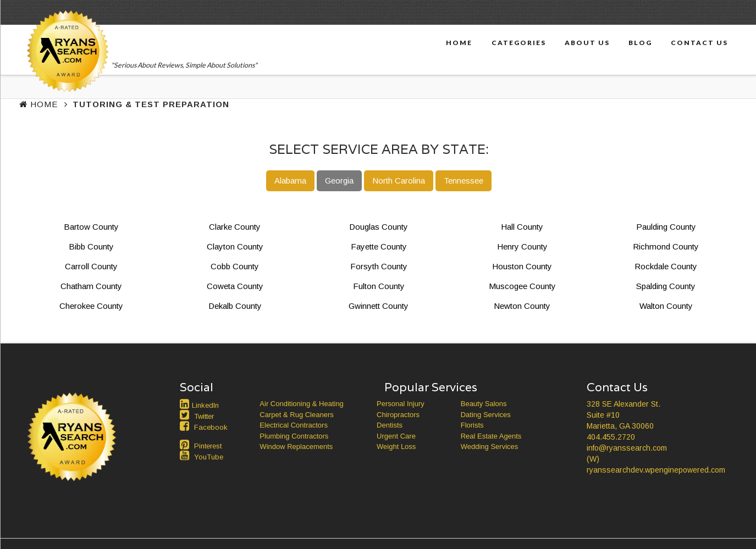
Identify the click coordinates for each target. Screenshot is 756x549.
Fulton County (379, 286)
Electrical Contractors (294, 425)
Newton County (522, 306)
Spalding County (666, 286)
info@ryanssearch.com (627, 448)
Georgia (339, 181)
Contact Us (699, 42)
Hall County (522, 227)
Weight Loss (396, 447)
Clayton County (235, 246)
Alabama (290, 181)
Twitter (204, 416)
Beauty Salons (484, 404)
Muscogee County (522, 286)
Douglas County (379, 227)
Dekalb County (235, 306)
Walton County (666, 306)
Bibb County (91, 246)
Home (459, 42)
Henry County (522, 246)
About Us (587, 42)
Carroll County (91, 266)
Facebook (211, 427)
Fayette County (379, 246)
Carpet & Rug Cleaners (296, 415)
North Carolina (399, 181)
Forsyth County (379, 266)
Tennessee (463, 181)
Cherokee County (91, 306)
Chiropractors (398, 415)
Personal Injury (401, 404)
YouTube (209, 457)
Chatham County (91, 286)
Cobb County (235, 266)
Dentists (390, 425)
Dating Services (486, 415)
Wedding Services (490, 447)
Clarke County (235, 227)
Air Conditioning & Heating (301, 404)
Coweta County (235, 286)
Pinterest (208, 446)
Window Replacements (296, 447)
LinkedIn (205, 405)
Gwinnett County (379, 306)
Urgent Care (396, 436)
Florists (472, 425)
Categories (519, 42)
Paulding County (666, 227)
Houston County (522, 266)
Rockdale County (666, 266)
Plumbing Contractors (294, 436)
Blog (640, 42)
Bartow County (91, 227)
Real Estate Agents (491, 436)
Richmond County (666, 246)
